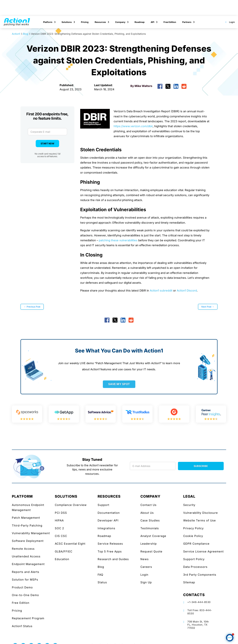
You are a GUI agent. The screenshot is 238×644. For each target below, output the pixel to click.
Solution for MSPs (25, 580)
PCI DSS (61, 513)
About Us (147, 513)
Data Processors (195, 567)
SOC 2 (59, 528)
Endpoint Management (28, 564)
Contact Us (148, 505)
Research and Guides (113, 559)
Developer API (108, 520)
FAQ (100, 575)
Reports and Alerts (26, 572)
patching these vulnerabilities (118, 240)
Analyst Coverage (153, 536)
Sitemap (189, 582)
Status (102, 582)
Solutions (67, 22)
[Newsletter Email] (153, 466)
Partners (187, 22)
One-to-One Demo (25, 595)
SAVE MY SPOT (119, 384)
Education (62, 559)
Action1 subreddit (161, 291)
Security (189, 505)
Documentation (109, 513)
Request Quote (151, 551)
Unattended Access (26, 556)
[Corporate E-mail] (47, 132)
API (152, 22)
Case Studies (150, 520)
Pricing (85, 22)
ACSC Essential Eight (70, 544)
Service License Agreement (203, 551)
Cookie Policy (193, 536)
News (145, 559)
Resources (100, 22)
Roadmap (140, 22)
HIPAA (59, 520)
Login (232, 22)
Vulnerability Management (31, 533)
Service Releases (110, 544)
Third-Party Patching (27, 526)
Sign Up (146, 582)
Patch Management (26, 518)
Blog (101, 567)
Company (120, 22)
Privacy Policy (193, 528)
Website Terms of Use (200, 520)
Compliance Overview (71, 505)
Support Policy (194, 559)
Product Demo (22, 587)
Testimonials (150, 528)
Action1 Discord (187, 291)
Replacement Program (28, 618)
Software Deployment (28, 541)
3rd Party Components (200, 575)
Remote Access (23, 549)
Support (103, 505)
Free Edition (170, 22)
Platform (48, 22)
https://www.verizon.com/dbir (133, 126)
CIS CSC (61, 536)
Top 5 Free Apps (110, 551)
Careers (146, 567)
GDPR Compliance (196, 544)
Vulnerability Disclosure (201, 513)
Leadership (149, 544)
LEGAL (189, 496)
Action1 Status (22, 626)
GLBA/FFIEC (64, 551)
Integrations (106, 528)
